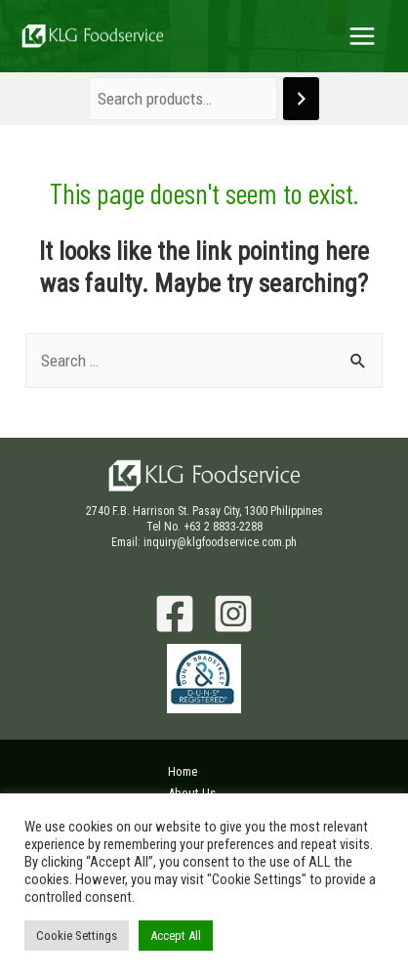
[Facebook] (175, 614)
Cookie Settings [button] (77, 936)
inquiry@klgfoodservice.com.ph (220, 542)
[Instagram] (233, 614)
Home (183, 771)
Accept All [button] (176, 936)
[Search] (301, 99)
